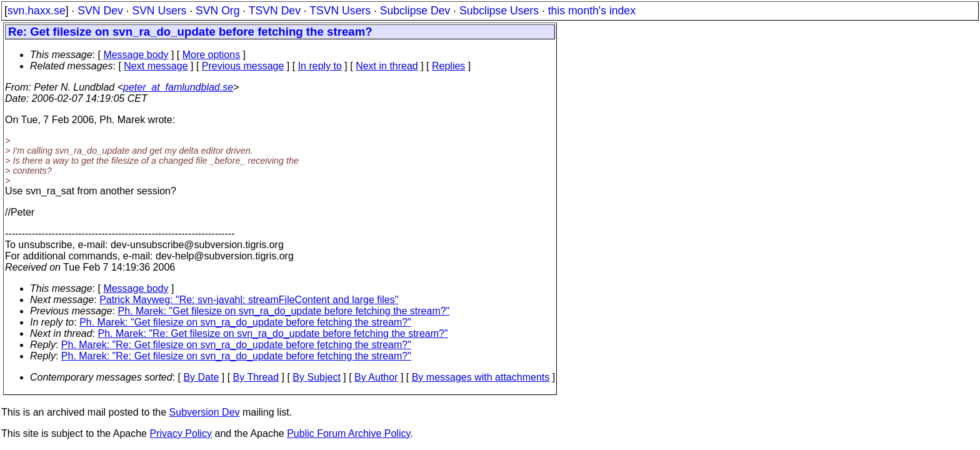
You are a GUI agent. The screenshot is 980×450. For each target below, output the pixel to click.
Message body (136, 55)
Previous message (243, 66)
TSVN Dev (275, 11)
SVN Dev (100, 11)
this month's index (592, 11)
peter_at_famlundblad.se (178, 87)
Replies (448, 66)
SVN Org (217, 11)
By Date (201, 377)
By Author (376, 377)
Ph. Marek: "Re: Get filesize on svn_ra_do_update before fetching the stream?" (273, 333)
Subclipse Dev (415, 11)
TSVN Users (340, 11)
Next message (156, 66)
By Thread (256, 377)
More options (212, 55)
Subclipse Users (499, 11)
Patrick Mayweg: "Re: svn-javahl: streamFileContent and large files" (249, 300)
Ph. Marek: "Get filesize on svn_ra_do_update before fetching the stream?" (284, 311)
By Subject (316, 377)
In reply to (320, 66)
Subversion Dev (205, 412)
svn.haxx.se (37, 11)
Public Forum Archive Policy (348, 433)
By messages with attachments (481, 377)
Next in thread (387, 66)
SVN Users (159, 11)
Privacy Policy (181, 433)
